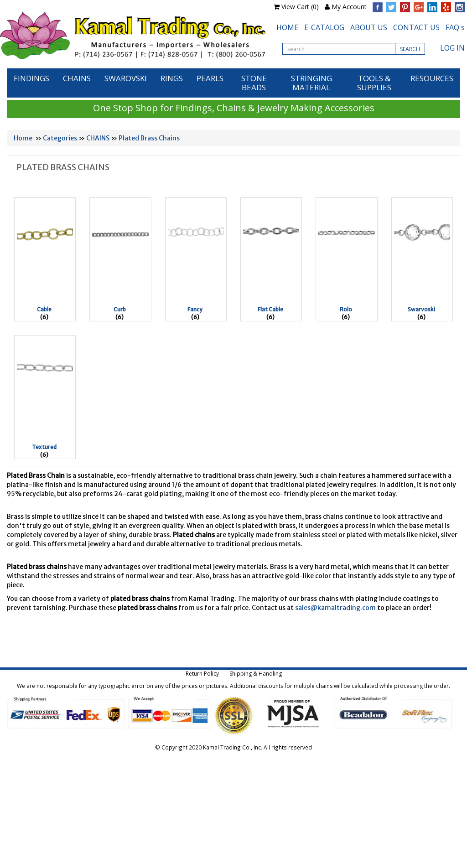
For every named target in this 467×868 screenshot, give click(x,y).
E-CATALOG (324, 27)
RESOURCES (432, 78)
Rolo (346, 309)
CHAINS (77, 78)
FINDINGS (31, 78)
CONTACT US (416, 27)
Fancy (195, 309)
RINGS (172, 78)
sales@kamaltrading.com (335, 608)
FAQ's (455, 27)
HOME (287, 27)
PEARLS (210, 78)
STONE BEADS (254, 83)
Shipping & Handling (256, 674)
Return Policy (202, 674)
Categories (60, 138)
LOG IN (452, 48)
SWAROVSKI (126, 78)
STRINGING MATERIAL (311, 83)
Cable (44, 309)
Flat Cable (270, 309)
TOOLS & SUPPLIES (374, 83)
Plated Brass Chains (149, 138)
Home (23, 138)
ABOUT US (369, 27)
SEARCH (410, 49)
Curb (120, 309)
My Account (349, 7)
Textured (44, 447)
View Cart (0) (300, 7)
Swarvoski (421, 309)
